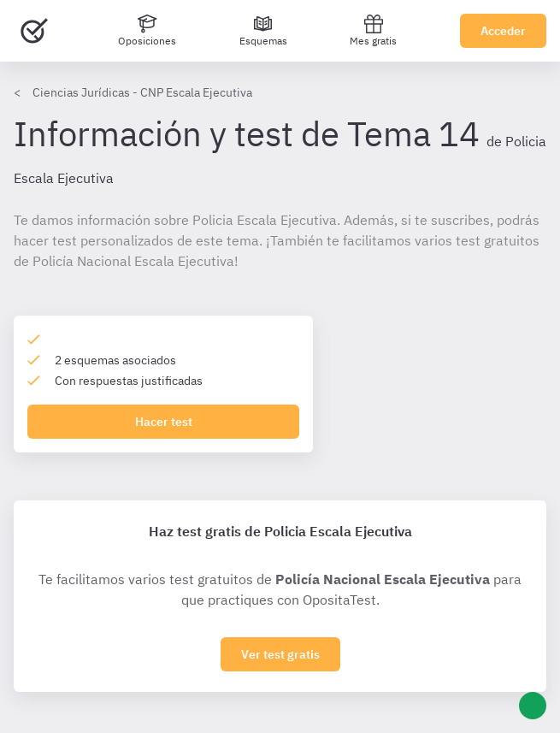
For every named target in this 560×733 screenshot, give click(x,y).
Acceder (503, 31)
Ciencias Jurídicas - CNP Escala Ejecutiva (142, 92)
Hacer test (164, 422)
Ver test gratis (280, 654)
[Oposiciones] (147, 31)
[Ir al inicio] (34, 31)
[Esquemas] (263, 31)
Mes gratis (373, 30)
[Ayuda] (533, 706)
